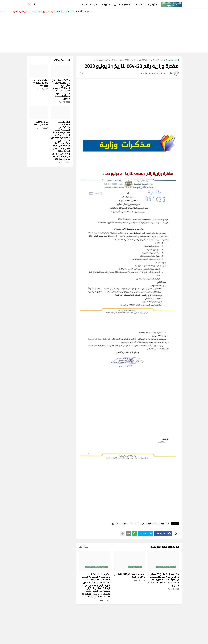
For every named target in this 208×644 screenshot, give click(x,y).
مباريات (106, 4)
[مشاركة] (82, 73)
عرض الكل (83, 547)
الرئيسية (153, 4)
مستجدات (139, 4)
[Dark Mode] (35, 4)
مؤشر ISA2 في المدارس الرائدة (41, 123)
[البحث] (29, 4)
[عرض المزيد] (123, 534)
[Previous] (5, 12)
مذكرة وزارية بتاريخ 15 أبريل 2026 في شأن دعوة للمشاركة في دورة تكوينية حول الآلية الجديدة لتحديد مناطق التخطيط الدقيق (163, 580)
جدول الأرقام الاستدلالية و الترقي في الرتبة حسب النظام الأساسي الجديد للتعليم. (43, 12)
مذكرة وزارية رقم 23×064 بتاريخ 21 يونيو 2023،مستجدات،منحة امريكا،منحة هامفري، (129, 60)
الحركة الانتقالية (90, 4)
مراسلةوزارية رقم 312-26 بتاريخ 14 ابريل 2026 (129, 575)
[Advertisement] (148, 31)
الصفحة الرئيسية (172, 60)
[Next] (1, 12)
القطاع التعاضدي (122, 4)
